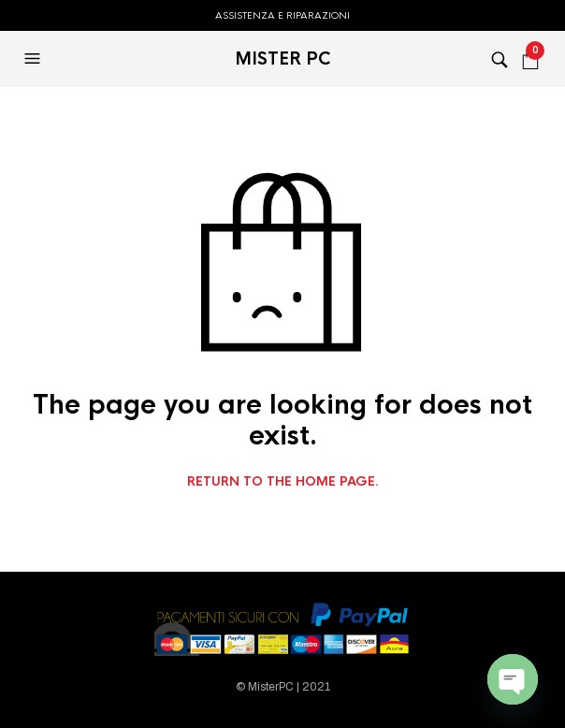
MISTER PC (283, 59)
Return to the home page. (283, 482)
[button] (35, 59)
